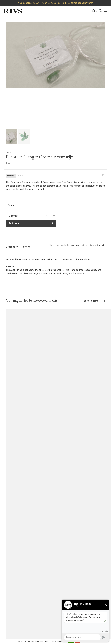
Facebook (75, 245)
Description (12, 247)
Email (102, 245)
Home (8, 152)
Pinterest (93, 245)
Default (11, 205)
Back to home (91, 301)
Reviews (26, 247)
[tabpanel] (55, 55)
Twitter (84, 245)
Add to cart (15, 224)
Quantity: (14, 216)
